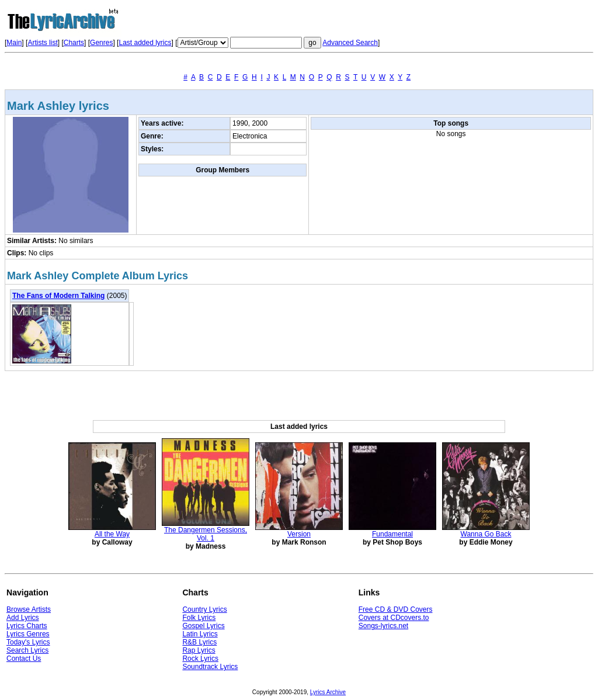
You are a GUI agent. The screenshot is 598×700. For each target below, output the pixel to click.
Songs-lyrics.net (383, 626)
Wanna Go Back (486, 534)
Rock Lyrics (200, 659)
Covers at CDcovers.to (394, 618)
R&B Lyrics (199, 642)
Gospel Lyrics (203, 626)
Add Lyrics (23, 618)
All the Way (112, 534)
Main (14, 43)
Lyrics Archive (328, 692)
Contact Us (24, 659)
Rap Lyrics (199, 650)
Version (299, 534)
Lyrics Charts (27, 626)
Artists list (42, 43)
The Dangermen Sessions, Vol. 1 (206, 534)
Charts (74, 43)
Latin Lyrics (200, 634)
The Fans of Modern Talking (58, 296)
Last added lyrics (145, 43)
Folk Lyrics (199, 618)
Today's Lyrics (28, 642)
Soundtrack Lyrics (210, 667)
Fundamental (392, 534)
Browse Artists (29, 609)
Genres (101, 43)
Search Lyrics (27, 650)
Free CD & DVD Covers (396, 609)
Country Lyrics (204, 609)
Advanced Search (350, 43)
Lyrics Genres (28, 634)
